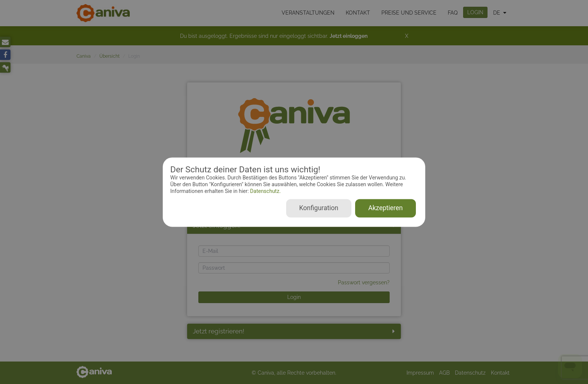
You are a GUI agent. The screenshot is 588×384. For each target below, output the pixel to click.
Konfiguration (319, 208)
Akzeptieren (385, 208)
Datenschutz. (265, 191)
